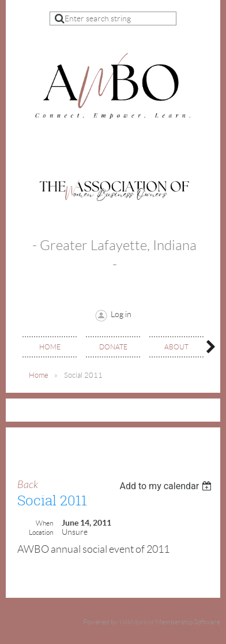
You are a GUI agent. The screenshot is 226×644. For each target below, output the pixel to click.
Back (28, 485)
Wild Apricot (137, 622)
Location (41, 532)
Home (39, 375)
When (44, 523)
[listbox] (167, 486)
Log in (121, 314)
